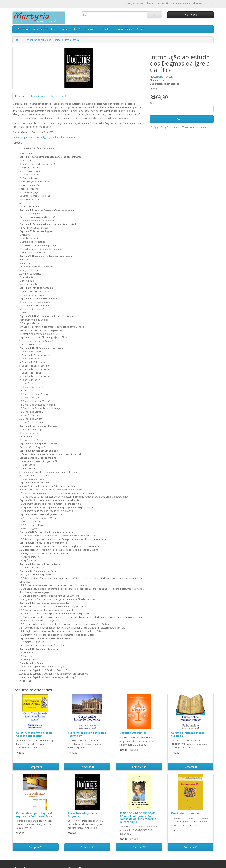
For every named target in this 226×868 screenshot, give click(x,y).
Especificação (38, 96)
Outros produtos (123, 29)
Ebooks (106, 29)
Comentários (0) (59, 96)
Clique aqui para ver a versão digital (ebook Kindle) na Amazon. (44, 137)
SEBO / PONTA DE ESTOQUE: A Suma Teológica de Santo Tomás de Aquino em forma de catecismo (138, 817)
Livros (64, 29)
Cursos (141, 29)
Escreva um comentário (195, 127)
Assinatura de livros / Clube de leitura (37, 29)
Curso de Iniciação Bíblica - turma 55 (189, 734)
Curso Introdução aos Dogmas (82, 814)
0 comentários (174, 127)
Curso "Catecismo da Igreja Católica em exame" (34, 734)
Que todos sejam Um (185, 813)
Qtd (152, 103)
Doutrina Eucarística (133, 733)
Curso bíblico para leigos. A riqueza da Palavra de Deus (34, 814)
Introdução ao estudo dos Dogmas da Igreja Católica (53, 40)
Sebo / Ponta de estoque (84, 29)
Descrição (20, 96)
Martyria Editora (165, 77)
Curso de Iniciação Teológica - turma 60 (87, 734)
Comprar (182, 119)
